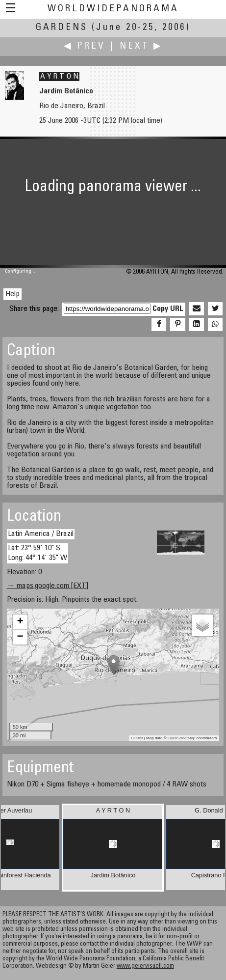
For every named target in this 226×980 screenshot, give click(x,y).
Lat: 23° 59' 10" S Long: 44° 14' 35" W (38, 553)
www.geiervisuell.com (145, 966)
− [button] (20, 637)
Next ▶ (141, 46)
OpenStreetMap (181, 738)
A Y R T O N (59, 77)
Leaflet (137, 738)
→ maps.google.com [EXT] (48, 586)
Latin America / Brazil (41, 534)
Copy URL (168, 309)
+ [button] (20, 622)
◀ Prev (85, 46)
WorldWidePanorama (113, 9)
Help (13, 294)
